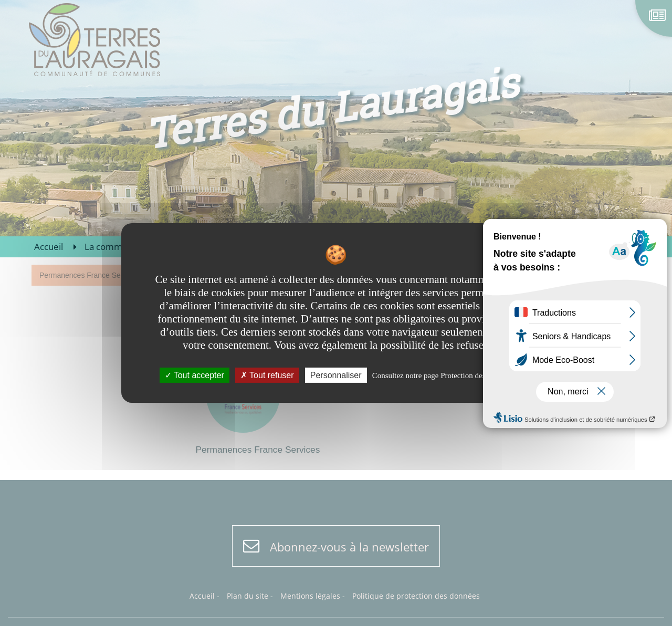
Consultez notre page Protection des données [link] (443, 375)
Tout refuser (267, 375)
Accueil (49, 247)
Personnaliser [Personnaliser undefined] (336, 375)
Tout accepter (195, 375)
